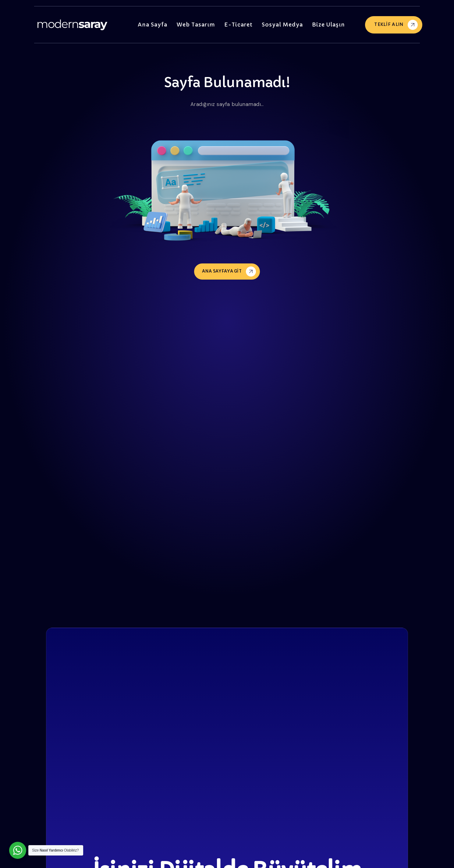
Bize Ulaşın (329, 25)
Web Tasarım (199, 25)
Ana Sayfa (156, 25)
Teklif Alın (396, 25)
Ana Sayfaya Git (229, 271)
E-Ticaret (241, 25)
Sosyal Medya (284, 25)
